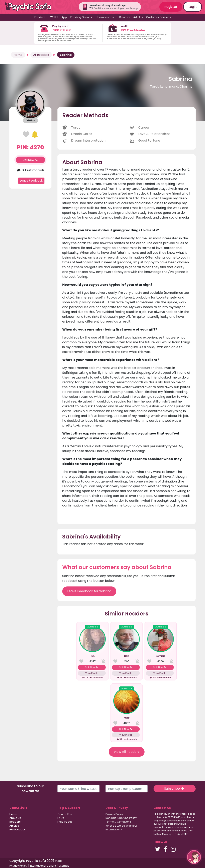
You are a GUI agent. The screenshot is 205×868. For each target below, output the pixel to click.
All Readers (41, 55)
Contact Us (65, 814)
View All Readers (127, 752)
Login (193, 7)
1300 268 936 (62, 30)
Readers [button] (40, 17)
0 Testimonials (30, 170)
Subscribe (175, 789)
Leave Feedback (31, 181)
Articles (138, 17)
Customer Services (159, 17)
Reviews (125, 17)
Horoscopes (18, 830)
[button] (194, 857)
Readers (15, 822)
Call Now (30, 160)
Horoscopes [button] (106, 17)
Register (171, 7)
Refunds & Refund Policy (121, 818)
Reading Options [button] (81, 17)
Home (18, 55)
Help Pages (65, 822)
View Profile (92, 673)
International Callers (43, 866)
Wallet (54, 17)
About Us (15, 818)
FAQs (61, 818)
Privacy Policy (114, 814)
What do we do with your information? (121, 828)
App (64, 17)
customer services (183, 827)
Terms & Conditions (118, 822)
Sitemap (64, 866)
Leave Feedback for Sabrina (89, 591)
